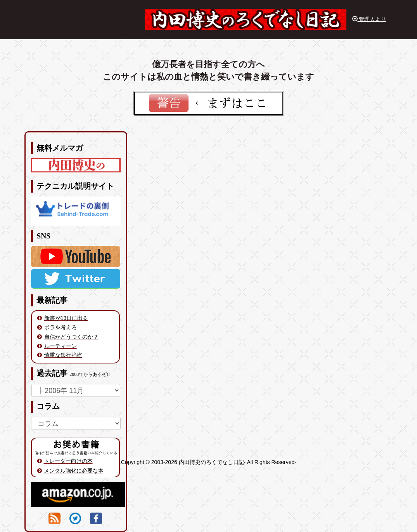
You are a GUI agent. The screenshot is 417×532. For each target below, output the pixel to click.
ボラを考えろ (61, 327)
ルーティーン (61, 346)
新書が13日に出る (66, 318)
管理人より (369, 19)
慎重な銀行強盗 (63, 355)
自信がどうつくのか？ (71, 337)
